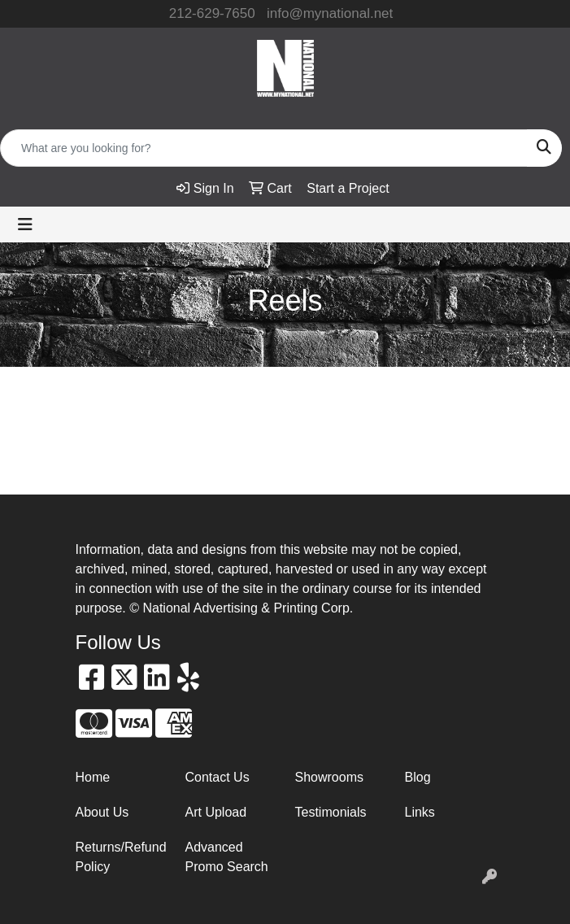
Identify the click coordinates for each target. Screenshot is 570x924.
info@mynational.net (330, 13)
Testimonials (331, 812)
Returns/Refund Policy (121, 857)
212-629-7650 (212, 13)
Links (420, 812)
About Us (102, 812)
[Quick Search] (264, 148)
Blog (418, 777)
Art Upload (216, 812)
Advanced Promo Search (227, 857)
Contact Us (218, 777)
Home (93, 777)
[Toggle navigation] (25, 224)
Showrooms (329, 777)
